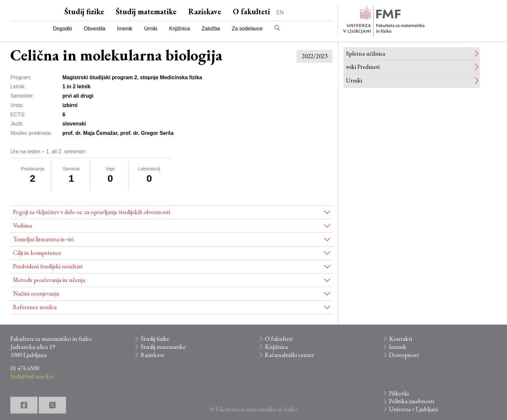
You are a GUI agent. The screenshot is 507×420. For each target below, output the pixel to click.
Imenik (125, 29)
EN (280, 12)
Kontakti (400, 339)
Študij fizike (84, 11)
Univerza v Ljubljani (413, 409)
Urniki (151, 29)
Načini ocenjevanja (36, 293)
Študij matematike (146, 11)
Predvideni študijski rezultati (48, 266)
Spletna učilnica (366, 54)
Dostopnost (404, 355)
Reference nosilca (35, 307)
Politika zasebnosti (412, 401)
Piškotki (399, 393)
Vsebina (22, 226)
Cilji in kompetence (37, 253)
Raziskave (205, 11)
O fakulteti (251, 11)
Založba (211, 29)
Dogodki (63, 29)
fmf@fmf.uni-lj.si (32, 376)
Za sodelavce (247, 29)
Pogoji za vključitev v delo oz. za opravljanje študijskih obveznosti (92, 212)
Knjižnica (179, 29)
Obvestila (95, 29)
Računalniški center (289, 355)
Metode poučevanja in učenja (49, 280)
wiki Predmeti (363, 67)
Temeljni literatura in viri (43, 239)
